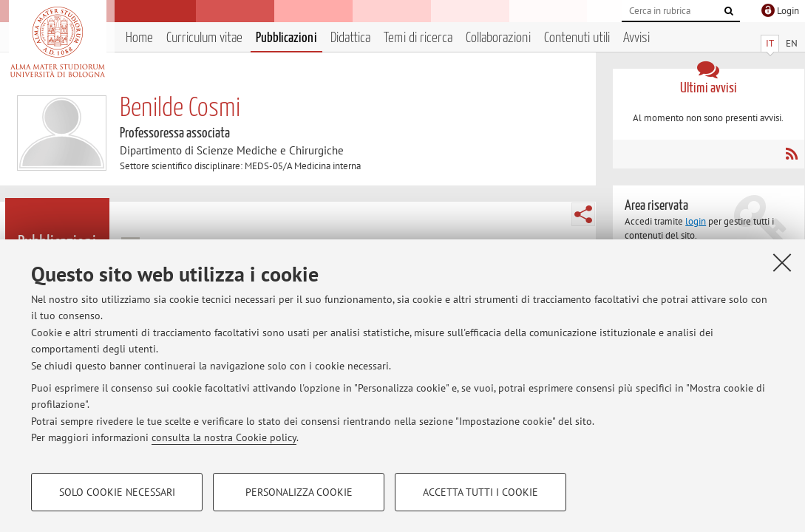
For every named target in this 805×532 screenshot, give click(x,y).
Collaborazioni (498, 38)
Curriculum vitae (204, 38)
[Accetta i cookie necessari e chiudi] (782, 262)
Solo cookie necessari (117, 492)
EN (792, 43)
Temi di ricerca (418, 38)
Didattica (350, 38)
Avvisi (636, 38)
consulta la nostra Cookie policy (224, 437)
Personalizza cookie (299, 492)
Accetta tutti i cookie (480, 492)
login (696, 221)
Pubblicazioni (286, 38)
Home (139, 38)
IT (770, 43)
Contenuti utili (577, 38)
